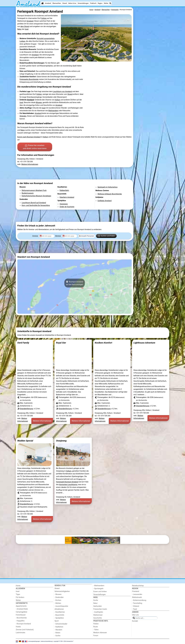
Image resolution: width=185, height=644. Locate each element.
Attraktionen (59, 609)
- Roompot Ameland (23, 624)
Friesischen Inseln (100, 609)
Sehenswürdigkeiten (62, 591)
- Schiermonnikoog (139, 600)
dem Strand (25, 26)
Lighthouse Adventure (144, 343)
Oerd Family (23, 343)
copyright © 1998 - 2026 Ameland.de (63, 641)
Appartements (21, 606)
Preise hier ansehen (35, 147)
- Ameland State (22, 609)
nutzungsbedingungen (34, 641)
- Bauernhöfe (59, 615)
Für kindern (20, 597)
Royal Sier (61, 343)
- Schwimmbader (61, 624)
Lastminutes (20, 633)
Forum (96, 636)
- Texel (135, 609)
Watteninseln (137, 597)
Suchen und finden (106, 236)
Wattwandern (53, 111)
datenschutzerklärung (47, 641)
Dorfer (96, 600)
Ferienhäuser (21, 615)
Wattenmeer (98, 615)
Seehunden (98, 606)
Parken (96, 624)
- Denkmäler (59, 597)
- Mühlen (58, 603)
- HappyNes (20, 621)
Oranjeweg (61, 441)
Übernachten (57, 3)
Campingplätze (21, 612)
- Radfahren (59, 627)
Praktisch (93, 3)
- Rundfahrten (60, 612)
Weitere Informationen (30, 164)
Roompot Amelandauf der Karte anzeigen (74, 283)
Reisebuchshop (138, 586)
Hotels (18, 627)
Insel (27, 29)
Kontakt (135, 621)
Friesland (136, 591)
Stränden (23, 116)
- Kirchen (58, 600)
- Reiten (57, 633)
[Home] (42, 3)
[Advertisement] (151, 61)
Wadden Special (25, 441)
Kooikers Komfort (103, 343)
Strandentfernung (26, 409)
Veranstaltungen (83, 3)
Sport (57, 621)
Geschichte (98, 618)
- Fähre (96, 630)
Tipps (18, 594)
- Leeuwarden (137, 594)
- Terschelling (137, 603)
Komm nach (29, 137)
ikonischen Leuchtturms (68, 485)
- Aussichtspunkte (61, 606)
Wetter (106, 3)
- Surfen (58, 636)
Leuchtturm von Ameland (62, 92)
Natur (19, 29)
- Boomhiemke (21, 618)
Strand (65, 3)
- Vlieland (136, 606)
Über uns (136, 615)
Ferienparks (29, 79)
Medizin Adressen (100, 633)
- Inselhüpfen (98, 612)
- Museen (58, 594)
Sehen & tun (72, 3)
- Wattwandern (99, 586)
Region (100, 3)
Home (18, 586)
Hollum (44, 18)
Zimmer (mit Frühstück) (25, 630)
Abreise (58, 236)
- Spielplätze (59, 618)
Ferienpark (67, 482)
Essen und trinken (100, 592)
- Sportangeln (98, 589)
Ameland (48, 3)
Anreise (35, 236)
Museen (39, 103)
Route (96, 627)
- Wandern (58, 630)
